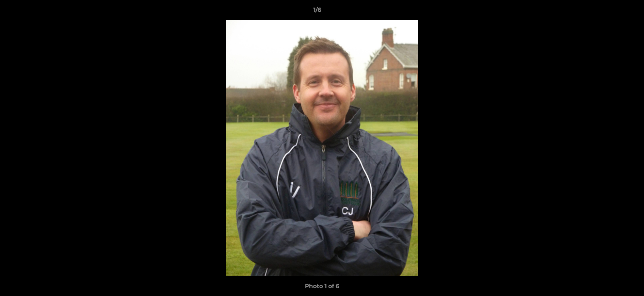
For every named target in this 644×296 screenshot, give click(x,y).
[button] (609, 12)
